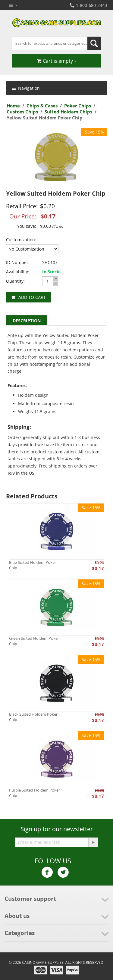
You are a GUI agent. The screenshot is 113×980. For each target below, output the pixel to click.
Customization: (21, 240)
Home (13, 106)
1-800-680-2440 (88, 5)
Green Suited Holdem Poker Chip (34, 641)
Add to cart (32, 297)
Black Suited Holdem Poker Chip (33, 717)
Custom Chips (22, 112)
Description (27, 321)
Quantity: (15, 281)
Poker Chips (78, 106)
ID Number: (18, 262)
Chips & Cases (42, 106)
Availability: (18, 272)
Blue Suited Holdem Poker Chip (33, 565)
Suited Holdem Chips (68, 112)
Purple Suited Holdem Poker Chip (35, 793)
